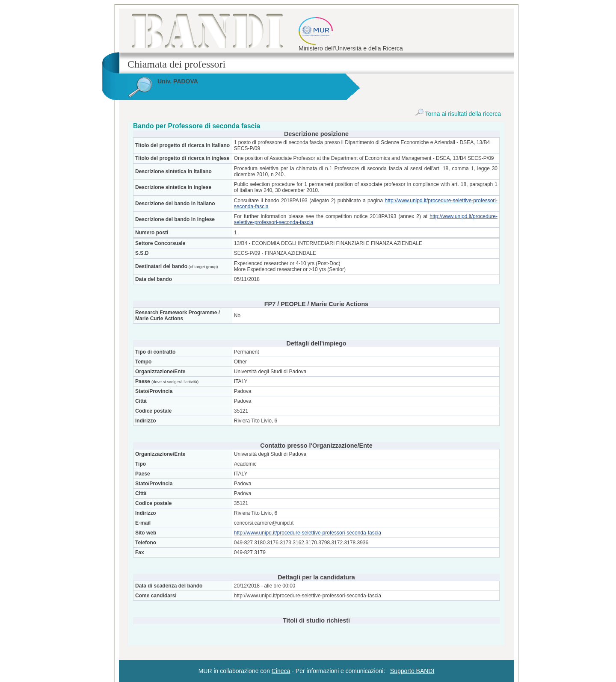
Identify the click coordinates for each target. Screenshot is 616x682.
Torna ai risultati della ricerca (458, 114)
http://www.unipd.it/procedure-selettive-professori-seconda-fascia (308, 533)
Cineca (281, 671)
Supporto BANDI (412, 671)
